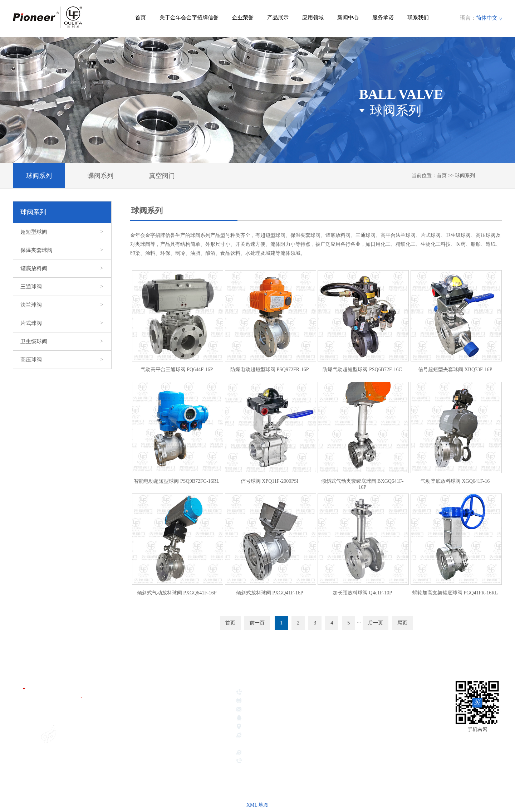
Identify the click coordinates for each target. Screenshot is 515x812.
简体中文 (487, 18)
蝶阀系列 (100, 176)
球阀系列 (39, 176)
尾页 (402, 623)
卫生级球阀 (62, 341)
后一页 (376, 623)
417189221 (300, 719)
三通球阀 (62, 287)
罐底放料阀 (62, 268)
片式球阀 (62, 323)
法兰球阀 (62, 305)
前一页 (257, 623)
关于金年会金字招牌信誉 (189, 18)
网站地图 (491, 757)
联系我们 (418, 18)
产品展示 (278, 18)
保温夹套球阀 (62, 250)
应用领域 (313, 18)
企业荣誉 (243, 18)
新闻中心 (348, 18)
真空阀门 (162, 176)
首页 (141, 18)
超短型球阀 (62, 232)
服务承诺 (383, 18)
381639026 (271, 719)
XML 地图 (257, 805)
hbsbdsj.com (257, 753)
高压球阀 (62, 360)
